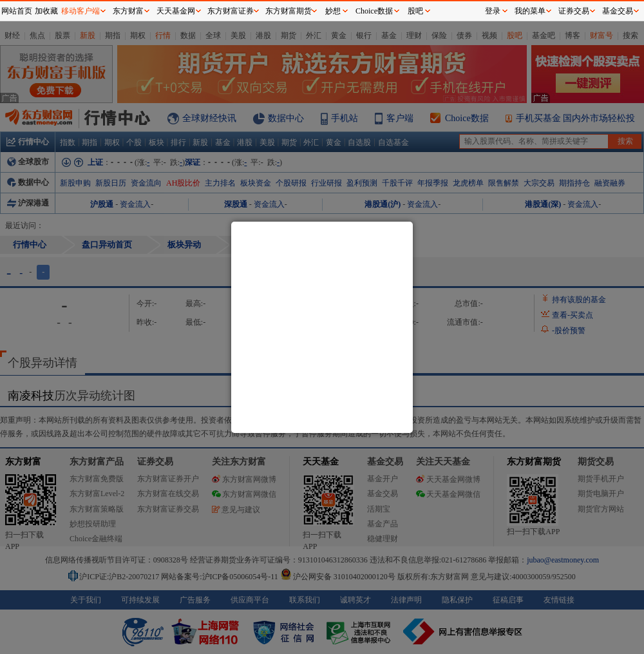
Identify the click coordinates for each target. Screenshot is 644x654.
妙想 (333, 11)
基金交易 (618, 11)
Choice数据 (374, 11)
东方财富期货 (289, 11)
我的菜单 (530, 11)
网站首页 (17, 11)
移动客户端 (80, 11)
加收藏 (46, 11)
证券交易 (574, 11)
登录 (493, 11)
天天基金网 (176, 11)
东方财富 (128, 11)
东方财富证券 (231, 11)
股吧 (415, 11)
